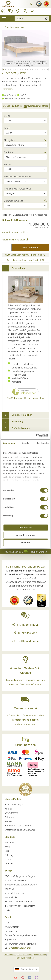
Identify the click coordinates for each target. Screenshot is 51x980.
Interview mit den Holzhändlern (20, 906)
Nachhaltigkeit (12, 897)
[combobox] (32, 19)
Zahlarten (9, 889)
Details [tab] (26, 443)
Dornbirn (9, 864)
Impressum (10, 940)
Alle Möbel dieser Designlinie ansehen (26, 398)
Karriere (8, 821)
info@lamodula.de (26, 641)
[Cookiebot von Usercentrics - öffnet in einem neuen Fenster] (36, 436)
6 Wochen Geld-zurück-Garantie (21, 885)
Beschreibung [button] (19, 268)
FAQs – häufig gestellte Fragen (20, 876)
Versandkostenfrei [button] (26, 708)
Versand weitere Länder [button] (14, 240)
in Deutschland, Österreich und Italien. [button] (26, 720)
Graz (7, 851)
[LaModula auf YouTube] (16, 978)
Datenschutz (11, 931)
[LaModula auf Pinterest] (23, 978)
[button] (31, 4)
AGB (7, 923)
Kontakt (9, 809)
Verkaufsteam (11, 813)
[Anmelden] (25, 11)
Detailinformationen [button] (22, 415)
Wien (7, 847)
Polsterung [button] (17, 422)
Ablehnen (26, 543)
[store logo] (8, 4)
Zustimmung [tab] (9, 443)
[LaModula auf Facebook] (30, 978)
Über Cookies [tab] (42, 443)
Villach (8, 859)
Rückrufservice (25, 633)
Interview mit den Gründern (18, 826)
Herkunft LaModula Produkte (19, 902)
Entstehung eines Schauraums (20, 830)
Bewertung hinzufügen (15, 27)
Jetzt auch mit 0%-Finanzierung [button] (24, 255)
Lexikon (9, 910)
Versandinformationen (15, 893)
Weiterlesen (7, 89)
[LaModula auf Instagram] (37, 978)
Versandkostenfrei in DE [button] (14, 232)
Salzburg (9, 855)
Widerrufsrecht (12, 927)
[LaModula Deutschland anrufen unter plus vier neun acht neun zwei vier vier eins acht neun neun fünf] (3, 11)
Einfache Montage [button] (21, 428)
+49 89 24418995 (26, 625)
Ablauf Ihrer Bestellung (16, 880)
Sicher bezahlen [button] (26, 745)
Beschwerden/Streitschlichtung (20, 944)
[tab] (26, 268)
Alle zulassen (25, 527)
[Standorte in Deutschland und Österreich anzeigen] (18, 11)
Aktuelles (9, 817)
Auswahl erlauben (26, 535)
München (9, 842)
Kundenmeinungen (14, 804)
